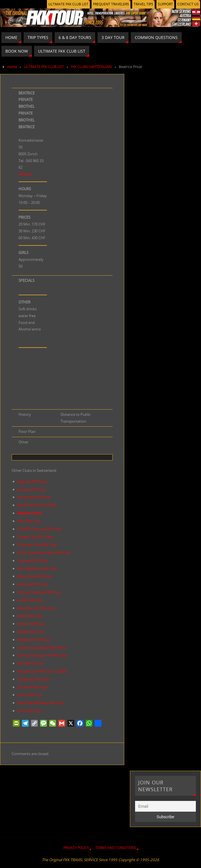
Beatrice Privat (30, 513)
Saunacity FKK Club (34, 679)
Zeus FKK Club (29, 711)
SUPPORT (165, 4)
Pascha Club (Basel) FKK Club (42, 648)
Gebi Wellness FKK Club (37, 569)
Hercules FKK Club (33, 584)
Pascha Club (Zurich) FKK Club (42, 655)
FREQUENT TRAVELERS (111, 4)
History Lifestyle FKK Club (39, 592)
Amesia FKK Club (31, 489)
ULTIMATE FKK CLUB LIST (68, 4)
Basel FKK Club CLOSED (37, 505)
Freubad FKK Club (32, 561)
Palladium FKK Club (34, 640)
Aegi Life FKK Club (32, 481)
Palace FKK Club (31, 632)
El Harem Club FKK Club (37, 545)
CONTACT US (188, 4)
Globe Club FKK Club (35, 576)
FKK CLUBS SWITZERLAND (91, 67)
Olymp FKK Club (31, 624)
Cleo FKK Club (29, 521)
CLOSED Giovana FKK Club (40, 529)
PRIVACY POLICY (76, 848)
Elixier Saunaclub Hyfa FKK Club (44, 553)
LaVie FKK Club (30, 600)
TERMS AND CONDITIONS (116, 848)
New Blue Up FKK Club (36, 608)
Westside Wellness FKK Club (41, 703)
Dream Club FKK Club (35, 537)
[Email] (165, 806)
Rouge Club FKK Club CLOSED (42, 671)
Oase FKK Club (30, 616)
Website (25, 174)
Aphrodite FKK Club (34, 497)
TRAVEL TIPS (143, 4)
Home (12, 67)
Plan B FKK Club (31, 663)
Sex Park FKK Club (33, 687)
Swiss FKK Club (30, 695)
